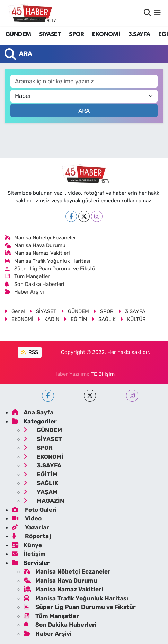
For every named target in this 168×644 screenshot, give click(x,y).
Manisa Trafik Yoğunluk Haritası (48, 261)
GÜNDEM (18, 34)
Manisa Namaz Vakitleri (37, 253)
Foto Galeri (34, 510)
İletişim (29, 554)
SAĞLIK (104, 319)
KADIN (48, 319)
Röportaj (31, 536)
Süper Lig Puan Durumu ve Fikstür (51, 269)
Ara (84, 111)
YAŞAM (41, 492)
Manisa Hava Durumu (35, 245)
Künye (27, 545)
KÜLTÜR (133, 319)
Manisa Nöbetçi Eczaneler (41, 238)
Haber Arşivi (24, 292)
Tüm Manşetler (27, 276)
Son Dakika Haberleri (35, 284)
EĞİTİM (76, 319)
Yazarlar (30, 527)
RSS (30, 352)
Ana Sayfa (33, 412)
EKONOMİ (106, 34)
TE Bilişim (103, 374)
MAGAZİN (44, 501)
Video (27, 518)
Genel (15, 311)
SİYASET (50, 34)
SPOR (77, 34)
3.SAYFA (139, 34)
